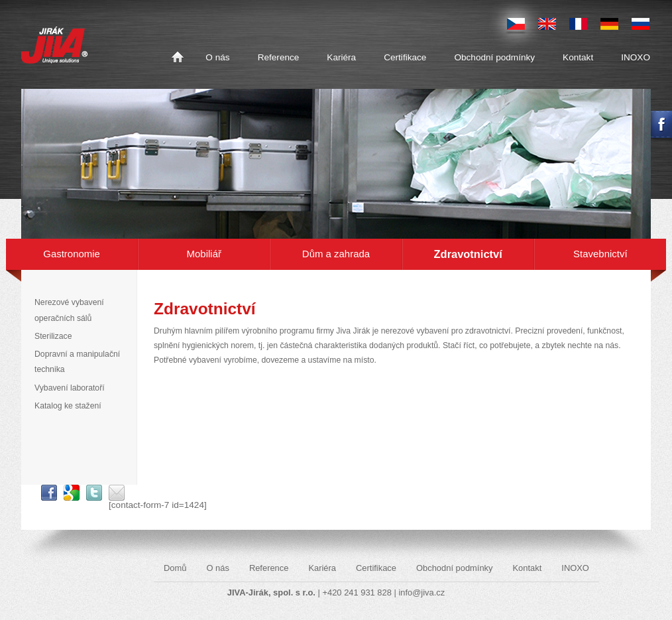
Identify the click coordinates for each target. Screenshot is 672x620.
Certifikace (405, 57)
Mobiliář (204, 254)
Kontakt (578, 57)
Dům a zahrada (336, 254)
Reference (279, 57)
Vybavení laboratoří (70, 388)
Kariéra (341, 57)
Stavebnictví (600, 254)
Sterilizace (53, 336)
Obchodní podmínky (494, 57)
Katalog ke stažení (68, 406)
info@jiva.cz (421, 592)
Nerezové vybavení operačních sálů (69, 310)
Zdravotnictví (468, 254)
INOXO (636, 57)
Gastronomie (72, 254)
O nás (217, 57)
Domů (178, 58)
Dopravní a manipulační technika (77, 362)
